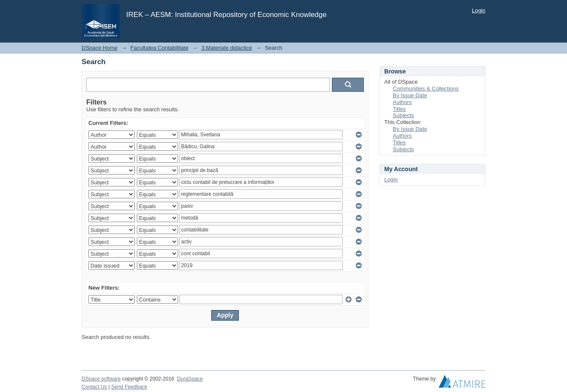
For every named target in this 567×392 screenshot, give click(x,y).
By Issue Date (410, 95)
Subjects (403, 115)
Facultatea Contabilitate (160, 48)
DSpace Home (100, 48)
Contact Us (94, 387)
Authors (402, 102)
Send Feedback (129, 387)
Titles (399, 109)
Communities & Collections (426, 89)
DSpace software (101, 379)
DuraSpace (190, 379)
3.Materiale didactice (227, 48)
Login (479, 10)
